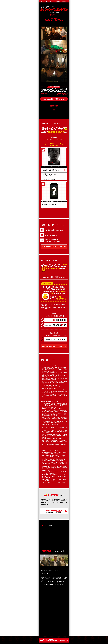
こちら (49, 486)
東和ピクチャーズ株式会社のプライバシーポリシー (56, 478)
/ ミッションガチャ (62, 1)
